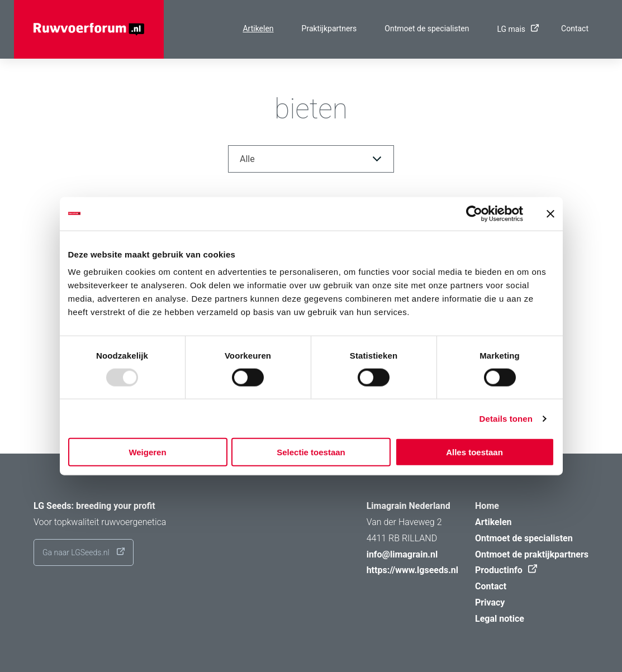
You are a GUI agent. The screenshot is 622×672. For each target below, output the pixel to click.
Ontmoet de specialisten (427, 28)
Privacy (490, 602)
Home (487, 506)
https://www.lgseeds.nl (412, 570)
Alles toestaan (474, 452)
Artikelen (258, 28)
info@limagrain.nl (402, 554)
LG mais (515, 29)
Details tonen (506, 418)
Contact (575, 28)
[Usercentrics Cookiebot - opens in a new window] (474, 213)
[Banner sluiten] (550, 213)
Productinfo (503, 570)
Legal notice (500, 619)
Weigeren (147, 452)
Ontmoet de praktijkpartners (532, 554)
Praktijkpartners (329, 28)
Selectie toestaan (311, 452)
